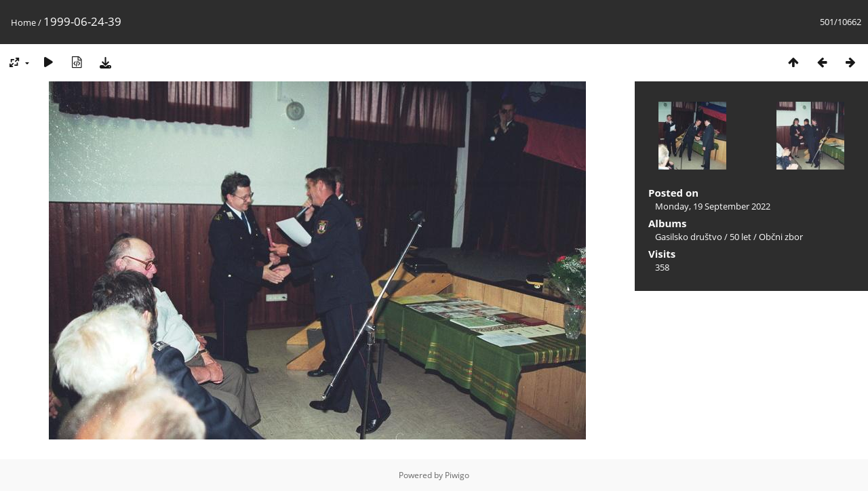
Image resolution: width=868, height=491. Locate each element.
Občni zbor (781, 237)
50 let (741, 237)
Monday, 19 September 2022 (713, 206)
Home (23, 22)
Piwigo (457, 475)
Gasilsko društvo (689, 237)
